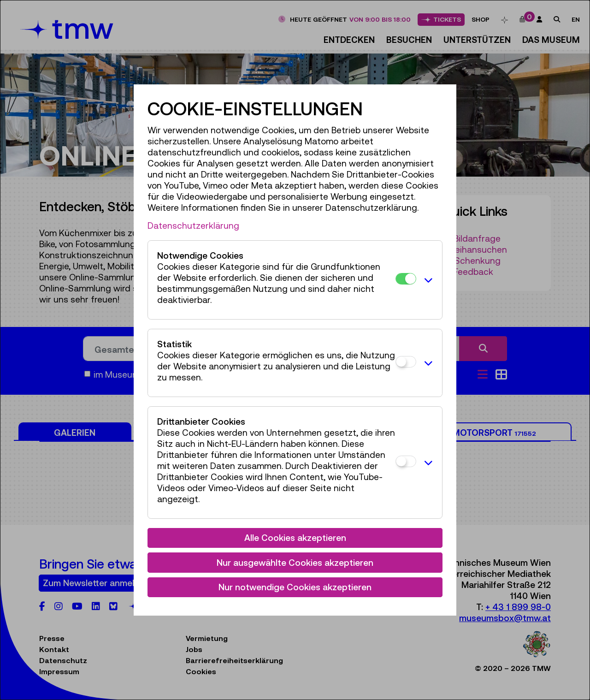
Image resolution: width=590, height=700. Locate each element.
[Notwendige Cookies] (406, 279)
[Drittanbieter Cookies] (406, 461)
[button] (427, 280)
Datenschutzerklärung (193, 225)
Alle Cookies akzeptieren (295, 538)
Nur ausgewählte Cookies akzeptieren (295, 563)
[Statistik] (406, 362)
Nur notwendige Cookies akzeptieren (295, 587)
